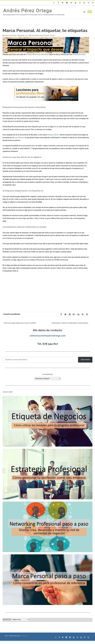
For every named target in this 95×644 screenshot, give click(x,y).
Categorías (48, 378)
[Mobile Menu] (90, 12)
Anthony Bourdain (79, 54)
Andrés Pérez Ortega (28, 11)
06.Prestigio (35, 35)
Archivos (7, 623)
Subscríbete (85, 363)
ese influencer (20, 138)
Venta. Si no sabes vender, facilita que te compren (24, 323)
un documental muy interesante (37, 54)
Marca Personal (44, 35)
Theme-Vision (24, 639)
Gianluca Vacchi (53, 135)
